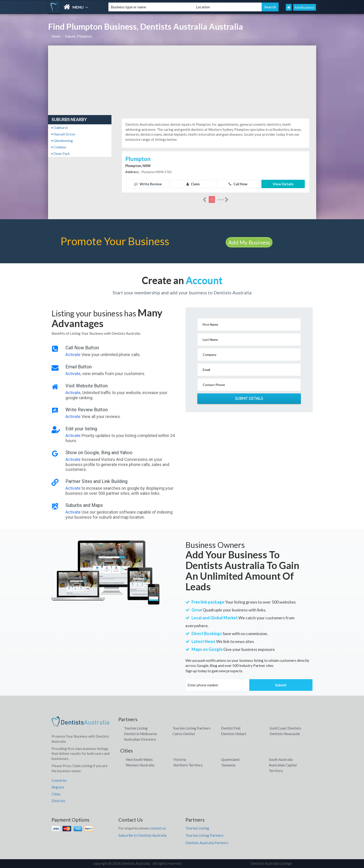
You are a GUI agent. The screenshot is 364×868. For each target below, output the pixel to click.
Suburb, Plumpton (78, 36)
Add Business (305, 7)
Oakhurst (60, 128)
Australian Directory (140, 739)
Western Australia (140, 765)
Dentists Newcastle (285, 734)
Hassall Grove (63, 134)
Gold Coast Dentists (285, 728)
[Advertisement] (182, 80)
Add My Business (249, 242)
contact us (158, 828)
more (223, 200)
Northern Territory (188, 765)
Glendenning (62, 141)
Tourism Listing (136, 728)
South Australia (281, 759)
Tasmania (228, 765)
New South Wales (139, 759)
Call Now (238, 184)
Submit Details (249, 399)
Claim (193, 184)
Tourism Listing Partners (192, 728)
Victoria (180, 759)
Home (56, 36)
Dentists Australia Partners (207, 843)
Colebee (59, 147)
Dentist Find (231, 728)
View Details (283, 184)
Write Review (148, 184)
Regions (58, 787)
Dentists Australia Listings (271, 863)
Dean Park (61, 154)
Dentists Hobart (234, 734)
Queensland (230, 759)
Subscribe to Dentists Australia (142, 835)
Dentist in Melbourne (140, 734)
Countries (59, 780)
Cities (56, 794)
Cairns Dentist (184, 734)
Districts (58, 801)
